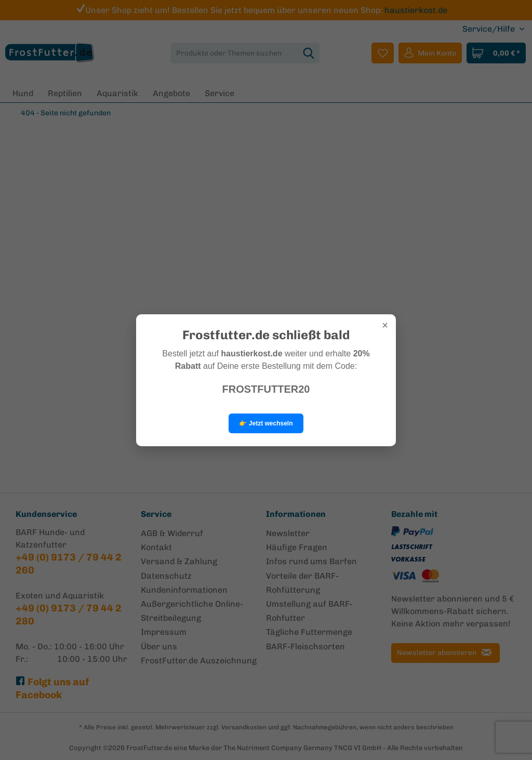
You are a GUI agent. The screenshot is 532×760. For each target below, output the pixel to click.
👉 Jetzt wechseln (266, 423)
